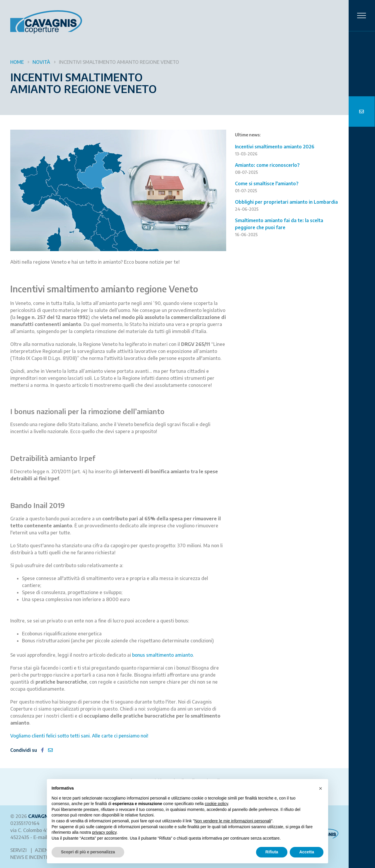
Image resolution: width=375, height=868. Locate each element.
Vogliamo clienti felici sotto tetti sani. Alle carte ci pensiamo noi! (79, 736)
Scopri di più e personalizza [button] (88, 852)
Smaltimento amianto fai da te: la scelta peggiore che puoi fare (279, 227)
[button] (321, 788)
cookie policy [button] (216, 804)
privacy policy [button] (104, 832)
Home (17, 62)
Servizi (18, 850)
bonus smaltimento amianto (162, 655)
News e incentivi (31, 857)
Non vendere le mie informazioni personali (232, 821)
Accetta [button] (307, 852)
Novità (41, 62)
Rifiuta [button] (272, 852)
